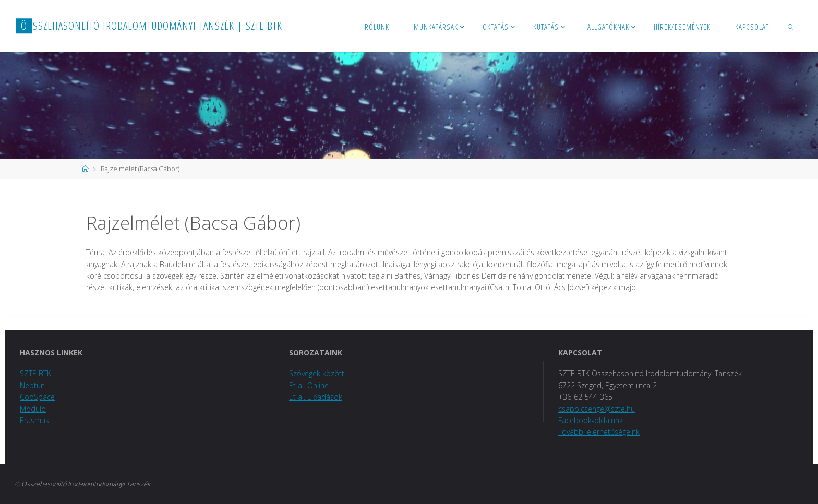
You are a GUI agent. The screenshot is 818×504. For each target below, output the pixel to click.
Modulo (33, 409)
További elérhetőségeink (599, 432)
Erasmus (34, 420)
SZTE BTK (35, 373)
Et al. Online (309, 385)
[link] (791, 26)
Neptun (32, 385)
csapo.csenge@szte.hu (597, 409)
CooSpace (37, 397)
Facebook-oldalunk (591, 420)
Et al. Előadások (316, 397)
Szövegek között (317, 373)
